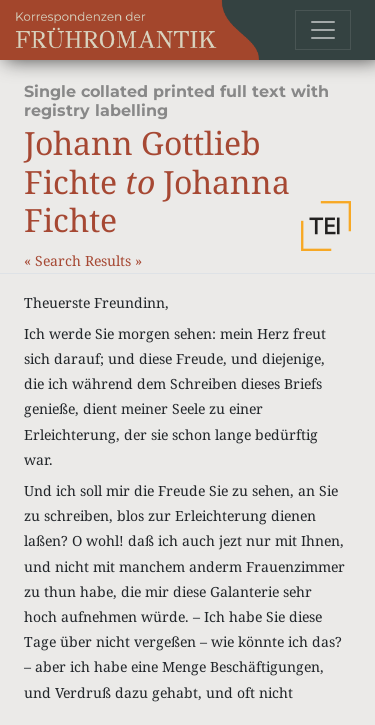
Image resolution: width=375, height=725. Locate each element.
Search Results (85, 260)
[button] (326, 226)
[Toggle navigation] (323, 30)
